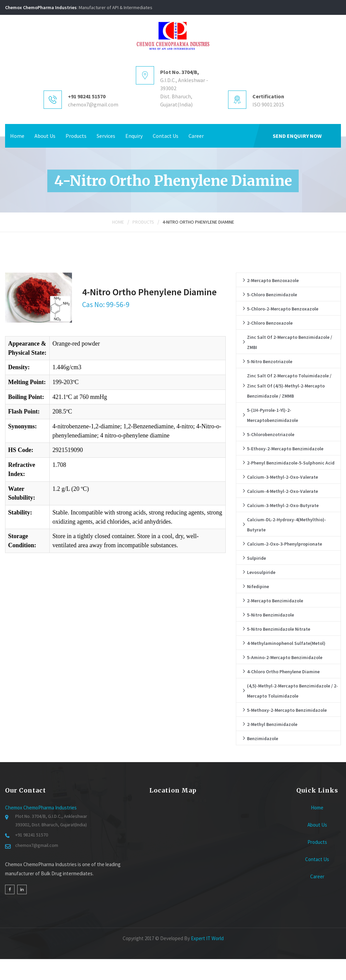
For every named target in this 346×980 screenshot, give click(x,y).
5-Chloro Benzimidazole (272, 295)
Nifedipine (258, 586)
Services (106, 136)
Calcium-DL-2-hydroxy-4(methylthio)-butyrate (287, 525)
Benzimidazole (263, 738)
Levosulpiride (261, 572)
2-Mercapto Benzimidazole (275, 601)
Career (196, 136)
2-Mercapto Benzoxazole (273, 280)
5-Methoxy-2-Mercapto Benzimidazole (287, 710)
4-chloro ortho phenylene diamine (283, 672)
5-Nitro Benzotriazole (270, 361)
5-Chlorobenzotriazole (271, 434)
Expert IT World (207, 938)
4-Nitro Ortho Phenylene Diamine (198, 222)
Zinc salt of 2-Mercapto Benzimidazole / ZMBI (290, 342)
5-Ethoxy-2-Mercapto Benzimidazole (285, 449)
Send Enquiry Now (297, 136)
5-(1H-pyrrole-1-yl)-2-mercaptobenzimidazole (273, 415)
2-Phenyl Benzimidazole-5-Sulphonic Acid (291, 463)
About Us (45, 136)
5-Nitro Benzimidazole (270, 615)
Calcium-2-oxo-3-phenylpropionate (285, 544)
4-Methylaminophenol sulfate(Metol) (286, 643)
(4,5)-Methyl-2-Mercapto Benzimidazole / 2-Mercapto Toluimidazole (292, 691)
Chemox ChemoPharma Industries (41, 808)
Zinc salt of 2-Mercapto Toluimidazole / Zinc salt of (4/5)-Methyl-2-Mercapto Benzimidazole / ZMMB (289, 386)
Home (17, 136)
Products (76, 136)
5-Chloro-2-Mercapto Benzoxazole (283, 309)
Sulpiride (256, 558)
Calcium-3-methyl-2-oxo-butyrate (283, 505)
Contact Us (166, 136)
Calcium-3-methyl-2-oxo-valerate (282, 477)
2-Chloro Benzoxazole (270, 323)
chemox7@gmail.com (93, 104)
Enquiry (134, 136)
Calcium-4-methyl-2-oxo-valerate (282, 491)
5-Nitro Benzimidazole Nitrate (279, 629)
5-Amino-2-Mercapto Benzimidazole (285, 657)
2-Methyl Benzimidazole (272, 724)
